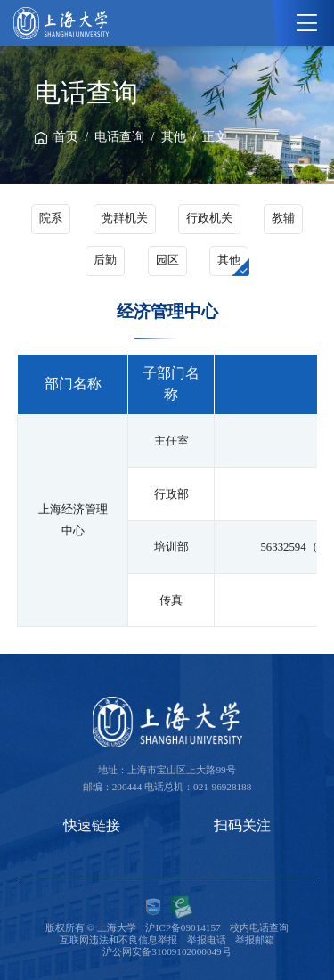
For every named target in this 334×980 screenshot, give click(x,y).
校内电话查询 (259, 927)
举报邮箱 (255, 940)
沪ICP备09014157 (183, 927)
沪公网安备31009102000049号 (167, 951)
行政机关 (209, 218)
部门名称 (73, 384)
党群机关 (125, 218)
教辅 (283, 218)
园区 (167, 260)
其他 (174, 137)
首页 (66, 137)
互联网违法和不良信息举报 (118, 940)
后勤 (105, 260)
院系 (51, 218)
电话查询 (119, 137)
